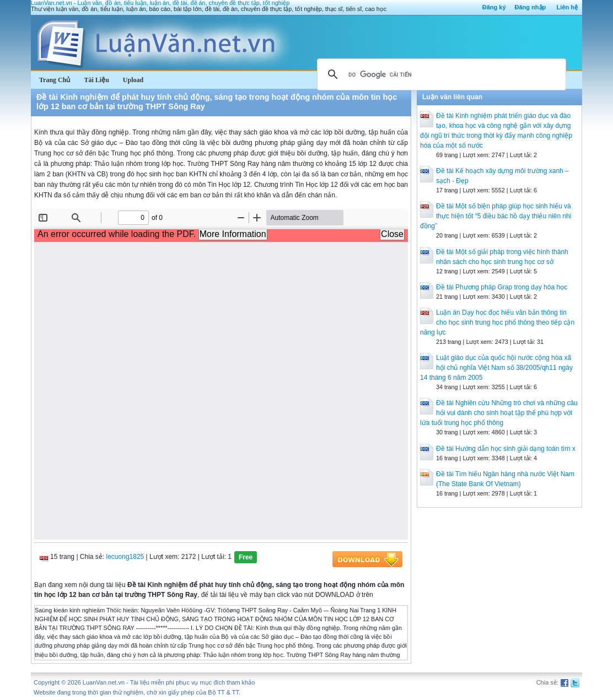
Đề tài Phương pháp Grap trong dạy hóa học (502, 287)
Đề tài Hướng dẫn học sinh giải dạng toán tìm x (506, 449)
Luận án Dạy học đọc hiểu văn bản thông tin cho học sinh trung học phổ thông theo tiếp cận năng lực (497, 322)
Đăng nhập (531, 7)
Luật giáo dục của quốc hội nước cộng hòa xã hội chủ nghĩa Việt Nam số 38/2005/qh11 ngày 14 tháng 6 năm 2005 (496, 368)
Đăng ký (494, 7)
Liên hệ (567, 7)
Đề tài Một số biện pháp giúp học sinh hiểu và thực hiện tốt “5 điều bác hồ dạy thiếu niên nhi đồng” (496, 216)
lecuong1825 (125, 557)
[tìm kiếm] (440, 74)
